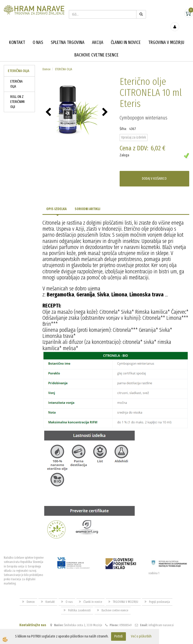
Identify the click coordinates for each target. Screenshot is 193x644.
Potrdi (118, 636)
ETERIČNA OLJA (16, 77)
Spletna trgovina (68, 35)
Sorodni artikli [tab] (87, 202)
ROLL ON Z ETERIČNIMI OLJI (17, 94)
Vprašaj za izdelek (134, 130)
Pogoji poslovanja (159, 595)
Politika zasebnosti (79, 603)
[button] (106, 105)
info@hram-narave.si (161, 618)
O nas (38, 35)
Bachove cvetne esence (96, 48)
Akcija (98, 35)
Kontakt (17, 35)
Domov (46, 62)
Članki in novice (126, 35)
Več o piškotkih (141, 636)
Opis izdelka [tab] (56, 202)
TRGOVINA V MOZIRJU (166, 35)
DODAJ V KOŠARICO (154, 171)
